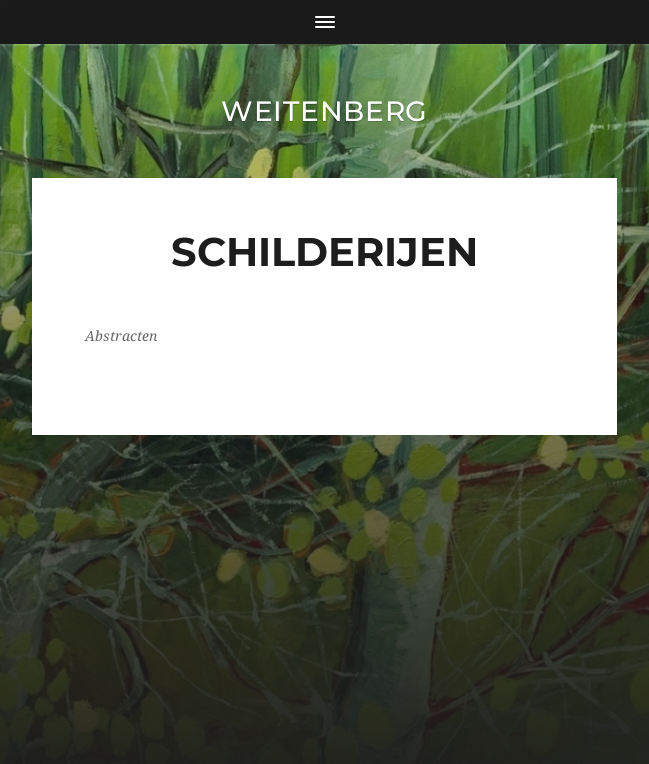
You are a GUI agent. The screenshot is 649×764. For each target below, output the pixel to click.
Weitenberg (324, 111)
